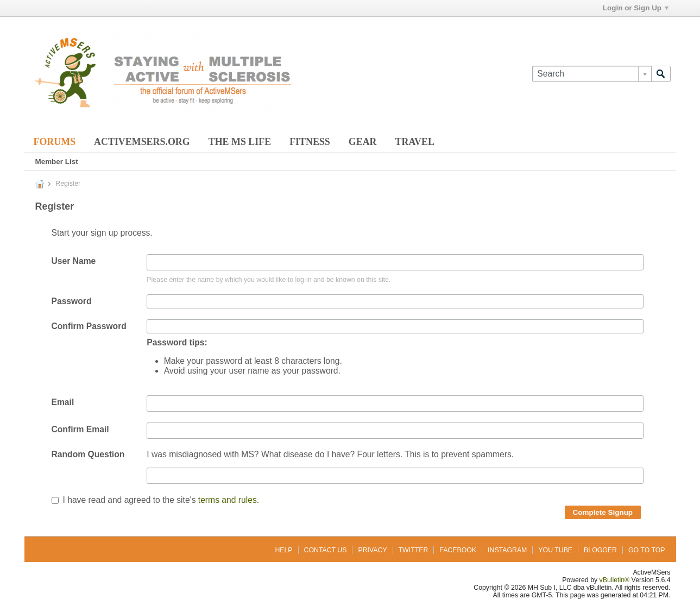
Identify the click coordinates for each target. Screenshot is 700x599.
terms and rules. (229, 500)
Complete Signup (603, 512)
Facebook (458, 550)
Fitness (310, 142)
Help (283, 550)
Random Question (88, 454)
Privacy (372, 550)
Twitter (414, 550)
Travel (415, 142)
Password (72, 301)
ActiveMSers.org (142, 142)
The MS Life (240, 142)
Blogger (600, 550)
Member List (57, 162)
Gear (363, 142)
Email (63, 402)
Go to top (647, 550)
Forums (55, 142)
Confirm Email (80, 429)
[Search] (591, 74)
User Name (74, 261)
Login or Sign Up (636, 8)
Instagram (507, 550)
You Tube (555, 550)
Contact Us (326, 550)
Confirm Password (89, 326)
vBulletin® (615, 580)
